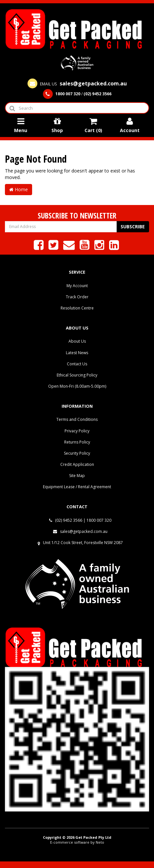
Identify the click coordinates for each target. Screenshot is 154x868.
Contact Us (77, 364)
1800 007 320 (99, 520)
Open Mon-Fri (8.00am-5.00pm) (77, 386)
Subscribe (133, 227)
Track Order (77, 297)
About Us (77, 341)
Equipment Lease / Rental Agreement (77, 487)
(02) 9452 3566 (66, 520)
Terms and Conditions (77, 419)
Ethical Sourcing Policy (77, 375)
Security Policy (77, 453)
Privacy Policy (77, 431)
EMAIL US (77, 84)
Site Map (77, 476)
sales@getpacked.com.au (80, 531)
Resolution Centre (77, 308)
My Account (77, 286)
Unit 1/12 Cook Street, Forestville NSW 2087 (83, 543)
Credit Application (77, 464)
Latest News (77, 353)
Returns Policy (77, 442)
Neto (100, 842)
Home (19, 189)
